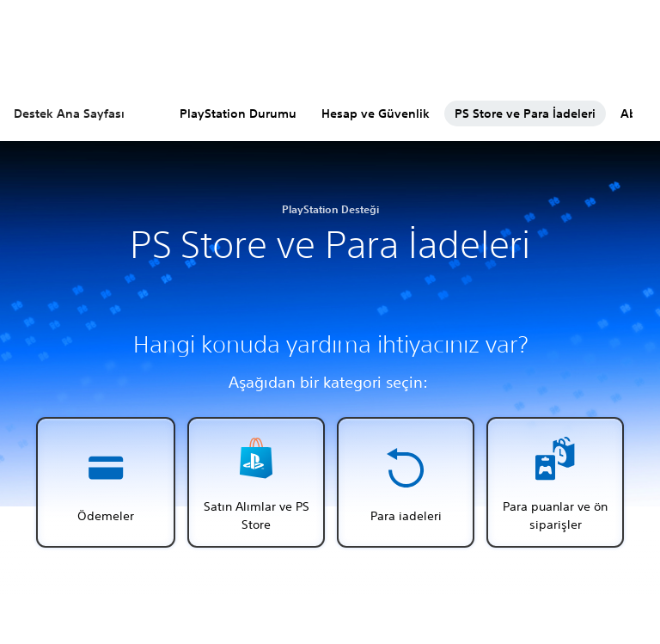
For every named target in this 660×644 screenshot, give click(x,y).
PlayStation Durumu (238, 113)
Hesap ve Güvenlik (376, 113)
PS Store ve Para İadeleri (525, 113)
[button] (106, 482)
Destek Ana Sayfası (69, 113)
